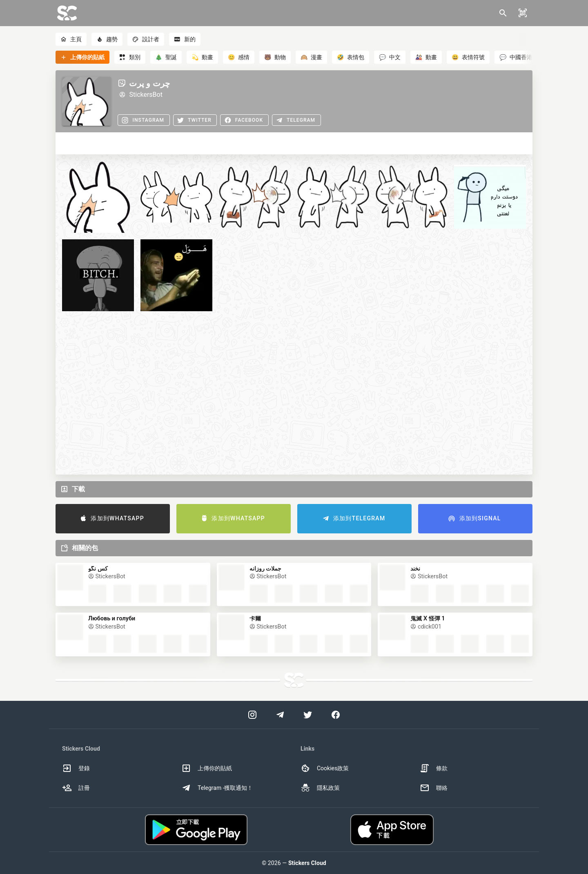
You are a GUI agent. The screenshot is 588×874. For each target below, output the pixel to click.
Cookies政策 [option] (325, 768)
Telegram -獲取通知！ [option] (217, 788)
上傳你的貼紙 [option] (207, 768)
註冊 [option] (76, 788)
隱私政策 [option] (320, 788)
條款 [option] (434, 768)
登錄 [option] (76, 768)
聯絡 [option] (434, 788)
